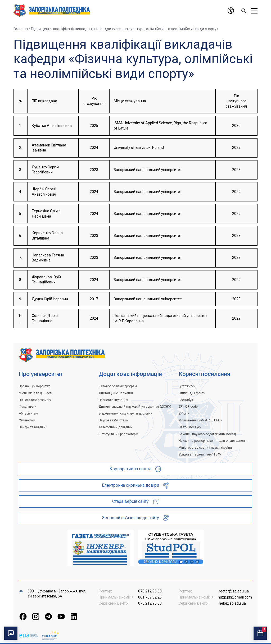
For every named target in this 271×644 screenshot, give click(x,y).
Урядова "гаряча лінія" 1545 (200, 454)
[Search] (243, 11)
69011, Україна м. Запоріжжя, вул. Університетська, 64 (57, 594)
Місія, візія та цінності (35, 393)
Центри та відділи (32, 427)
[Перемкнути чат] (11, 633)
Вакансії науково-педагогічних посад (207, 434)
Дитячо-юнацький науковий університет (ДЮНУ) (135, 407)
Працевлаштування (113, 400)
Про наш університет (34, 386)
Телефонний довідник (116, 427)
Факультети (28, 407)
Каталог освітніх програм (118, 386)
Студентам (27, 420)
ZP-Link (184, 413)
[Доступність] (231, 11)
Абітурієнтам (28, 413)
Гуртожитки (187, 386)
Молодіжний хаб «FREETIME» (200, 420)
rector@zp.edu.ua (234, 591)
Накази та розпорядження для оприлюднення (214, 441)
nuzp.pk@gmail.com (235, 597)
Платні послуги (190, 427)
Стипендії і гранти (192, 393)
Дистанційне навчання (116, 393)
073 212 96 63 (150, 591)
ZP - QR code (188, 407)
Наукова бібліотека (113, 420)
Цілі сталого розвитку (35, 400)
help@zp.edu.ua (232, 603)
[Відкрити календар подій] (260, 633)
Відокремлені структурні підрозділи (126, 413)
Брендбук (186, 400)
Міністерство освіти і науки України (205, 448)
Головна (21, 29)
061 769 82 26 (150, 597)
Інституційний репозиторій (118, 434)
